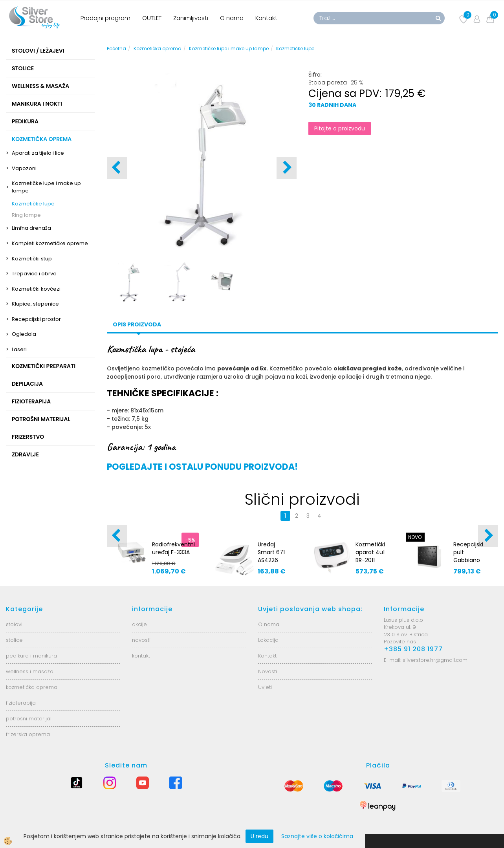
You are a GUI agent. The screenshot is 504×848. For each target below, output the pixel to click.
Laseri (19, 349)
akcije (139, 624)
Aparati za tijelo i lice (38, 153)
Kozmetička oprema (158, 49)
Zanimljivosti (191, 18)
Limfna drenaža (31, 228)
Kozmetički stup (32, 259)
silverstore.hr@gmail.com (435, 660)
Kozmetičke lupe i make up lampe (46, 187)
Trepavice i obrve (34, 274)
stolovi (14, 624)
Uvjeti (265, 687)
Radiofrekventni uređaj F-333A (173, 548)
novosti (141, 640)
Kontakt (266, 18)
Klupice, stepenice (35, 304)
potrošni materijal (29, 719)
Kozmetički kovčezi (36, 289)
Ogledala (24, 334)
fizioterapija (21, 703)
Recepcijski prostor (36, 319)
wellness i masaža (30, 671)
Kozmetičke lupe (33, 204)
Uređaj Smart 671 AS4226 (271, 552)
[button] (287, 168)
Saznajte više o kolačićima (317, 836)
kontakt (141, 656)
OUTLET (152, 18)
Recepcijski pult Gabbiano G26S (468, 556)
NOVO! (415, 537)
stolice (14, 640)
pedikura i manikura (31, 656)
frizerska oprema (28, 734)
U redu (259, 836)
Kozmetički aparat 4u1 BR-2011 (370, 552)
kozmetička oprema (32, 687)
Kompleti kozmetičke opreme (50, 243)
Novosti (268, 671)
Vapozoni (24, 168)
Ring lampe (26, 215)
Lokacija (268, 640)
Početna (116, 49)
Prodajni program (105, 18)
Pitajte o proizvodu (340, 128)
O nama (232, 18)
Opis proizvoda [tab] (137, 324)
